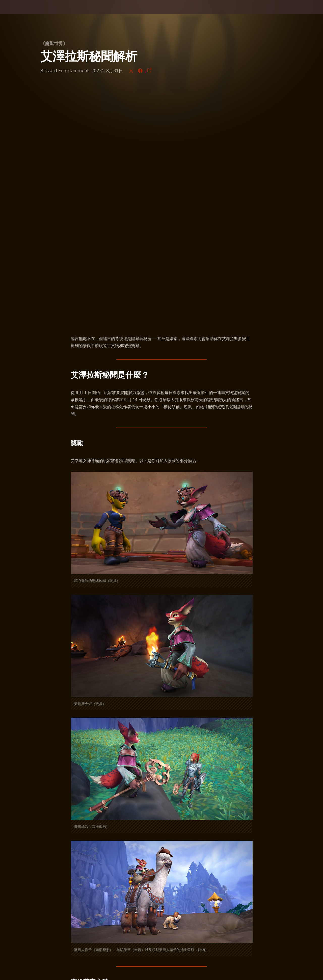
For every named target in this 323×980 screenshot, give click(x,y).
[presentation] (20, 13)
